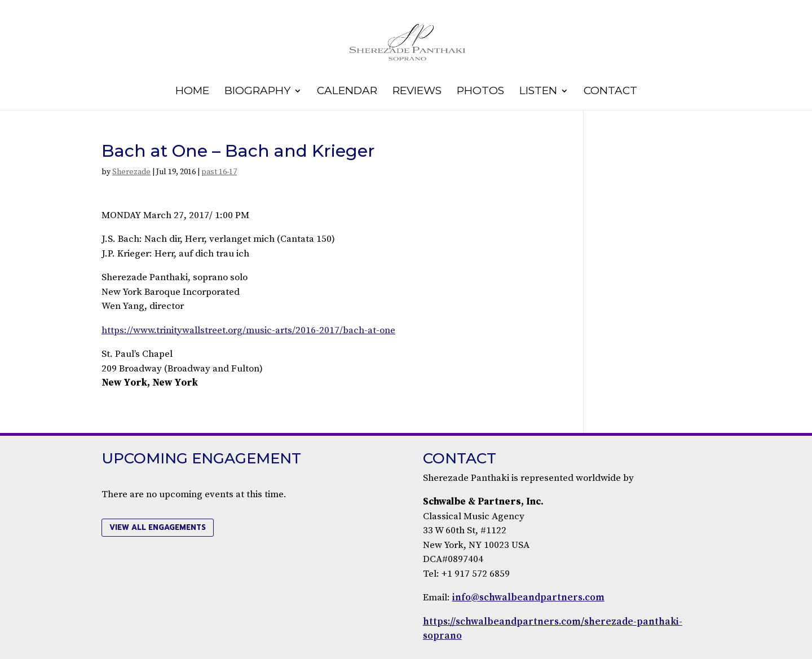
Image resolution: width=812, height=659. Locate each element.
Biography (257, 92)
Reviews (417, 92)
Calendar (347, 92)
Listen (538, 92)
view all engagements (158, 527)
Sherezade (131, 172)
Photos (480, 92)
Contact (610, 92)
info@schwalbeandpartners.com (528, 598)
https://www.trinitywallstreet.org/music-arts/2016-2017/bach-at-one (248, 330)
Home (192, 92)
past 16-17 (219, 172)
